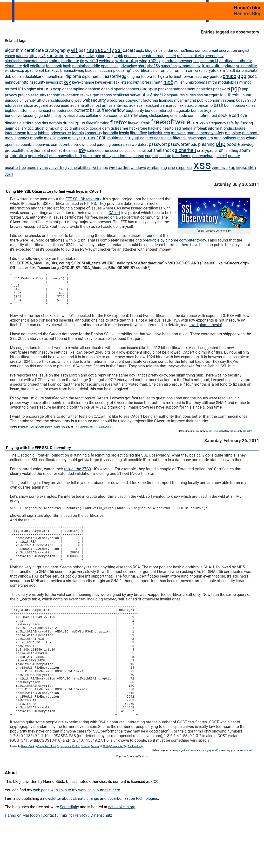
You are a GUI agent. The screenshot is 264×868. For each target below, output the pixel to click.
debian (18, 77)
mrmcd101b (15, 89)
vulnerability (247, 66)
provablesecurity (32, 95)
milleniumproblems (191, 82)
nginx (31, 89)
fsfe (230, 123)
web (78, 100)
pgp (236, 88)
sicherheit (185, 150)
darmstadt (226, 71)
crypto (211, 71)
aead (65, 105)
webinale (107, 61)
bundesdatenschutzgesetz (167, 111)
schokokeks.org (122, 844)
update (234, 156)
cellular (92, 116)
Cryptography (44, 434)
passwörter (179, 144)
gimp (50, 128)
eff (74, 50)
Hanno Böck (28, 434)
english (244, 50)
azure (192, 105)
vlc (51, 168)
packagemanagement (177, 89)
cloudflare (13, 66)
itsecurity (37, 82)
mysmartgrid (185, 100)
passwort (158, 144)
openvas (43, 145)
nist (40, 89)
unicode (12, 100)
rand (46, 151)
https (33, 56)
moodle (37, 138)
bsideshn (93, 71)
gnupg (230, 76)
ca (155, 50)
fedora (147, 77)
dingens (12, 123)
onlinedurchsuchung (240, 138)
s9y (82, 150)
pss (82, 50)
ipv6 (42, 56)
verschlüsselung (60, 100)
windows (138, 168)
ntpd (218, 138)
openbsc (12, 145)
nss (48, 89)
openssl (131, 56)
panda (117, 145)
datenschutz (247, 71)
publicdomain (209, 100)
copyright (134, 100)
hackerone (138, 128)
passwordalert (135, 145)
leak (116, 82)
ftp (237, 123)
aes (73, 105)
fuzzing (247, 123)
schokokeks (194, 56)
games (22, 56)
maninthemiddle (86, 66)
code (183, 116)
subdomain (122, 156)
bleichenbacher (43, 111)
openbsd (93, 89)
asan (140, 105)
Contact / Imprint (57, 852)
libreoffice (138, 133)
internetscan (16, 133)
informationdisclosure (227, 128)
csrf (235, 115)
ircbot (32, 133)
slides (191, 95)
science (117, 151)
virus (44, 168)
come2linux (184, 50)
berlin (229, 105)
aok (132, 105)
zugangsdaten (242, 167)
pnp (245, 89)
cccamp (109, 71)
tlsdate (165, 156)
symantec (186, 66)
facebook (54, 66)
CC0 (155, 818)
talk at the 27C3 (78, 475)
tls (82, 61)
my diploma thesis (205, 331)
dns (45, 123)
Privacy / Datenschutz (93, 852)
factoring (150, 100)
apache (31, 71)
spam (245, 150)
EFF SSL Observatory (83, 199)
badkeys (52, 71)
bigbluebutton (17, 111)
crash (200, 71)
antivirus (121, 105)
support (152, 156)
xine (171, 168)
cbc (82, 116)
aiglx (140, 50)
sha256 (153, 66)
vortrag (61, 168)
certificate (34, 50)
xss (202, 165)
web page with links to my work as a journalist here (77, 827)
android (171, 61)
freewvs (200, 123)
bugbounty (135, 111)
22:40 (105, 783)
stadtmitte (70, 61)
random (54, 95)
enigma (134, 77)
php (220, 144)
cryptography (58, 50)
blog (149, 50)
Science (85, 783)
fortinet (175, 77)
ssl (118, 50)
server (135, 95)
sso (200, 95)
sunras (138, 156)
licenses (166, 100)
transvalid (211, 66)
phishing (206, 144)
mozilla (50, 138)
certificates (145, 71)
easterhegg (115, 76)
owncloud (88, 145)
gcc (31, 128)
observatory (223, 437)
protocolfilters (17, 151)
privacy (11, 95)
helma (187, 128)
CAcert (114, 213)
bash (218, 105)
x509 (153, 61)
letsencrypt (130, 82)
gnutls (75, 128)
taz (198, 66)
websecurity (94, 100)
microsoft (250, 133)
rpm (96, 95)
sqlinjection (16, 156)
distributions (30, 123)
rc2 (180, 56)
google (96, 128)
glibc (65, 128)
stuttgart (211, 95)
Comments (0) (118, 783)
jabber (43, 133)
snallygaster (208, 151)
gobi (85, 128)
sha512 (159, 95)
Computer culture (47, 783)
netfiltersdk (177, 138)
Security (66, 434)
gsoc (252, 76)
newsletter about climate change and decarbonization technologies (101, 835)
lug (110, 56)
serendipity (214, 56)
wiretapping (157, 168)
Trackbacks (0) (105, 434)
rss (75, 151)
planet (171, 56)
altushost (93, 105)
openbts (27, 145)
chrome (162, 71)
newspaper (197, 138)
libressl (146, 82)
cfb (102, 116)
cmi (191, 71)
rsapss (106, 95)
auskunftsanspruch (162, 105)
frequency (218, 123)
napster (147, 138)
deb (8, 77)
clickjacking (159, 116)
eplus (80, 123)
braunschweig (72, 71)
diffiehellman (54, 77)
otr (76, 145)
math (158, 82)
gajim (10, 128)
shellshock (163, 150)
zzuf (9, 174)
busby (57, 116)
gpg (242, 76)
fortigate (160, 77)
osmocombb (62, 145)
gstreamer (119, 128)
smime (55, 61)
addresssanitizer (19, 105)
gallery (21, 128)
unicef (222, 156)
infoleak (200, 128)
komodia (111, 133)
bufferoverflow (111, 110)
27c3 (252, 100)
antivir (107, 105)
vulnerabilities (80, 168)
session (131, 151)
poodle (233, 144)
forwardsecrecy (196, 77)
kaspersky (94, 133)
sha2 (147, 95)
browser (185, 61)
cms (174, 116)
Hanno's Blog (248, 13)
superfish (169, 66)
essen (10, 56)
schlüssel (121, 95)
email (213, 50)
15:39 (76, 434)
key (67, 82)
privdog (247, 145)
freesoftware (171, 122)
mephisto (233, 133)
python (35, 151)
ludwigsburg (96, 56)
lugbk (118, 56)
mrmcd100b (95, 138)
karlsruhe (55, 56)
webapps (100, 168)
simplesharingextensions (26, 61)
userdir (33, 168)
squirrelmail (38, 156)
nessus (160, 138)
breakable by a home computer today (174, 240)
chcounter (114, 116)
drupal (68, 123)
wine (143, 61)
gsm (106, 128)
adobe (54, 105)
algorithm (14, 50)
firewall (134, 123)
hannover (13, 82)
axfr (183, 105)
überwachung (204, 156)
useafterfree (15, 168)
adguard (41, 105)
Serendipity (69, 844)
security (104, 50)
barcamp (205, 105)
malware (178, 133)
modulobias (228, 82)
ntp (210, 138)
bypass (69, 116)
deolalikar (33, 77)
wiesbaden (119, 167)
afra (81, 105)
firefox (119, 122)
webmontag (127, 61)
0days (241, 100)
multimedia (117, 138)
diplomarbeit (93, 77)
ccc (196, 61)
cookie (224, 115)
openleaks (110, 66)
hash (67, 66)
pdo (194, 145)
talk (223, 95)
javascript (54, 82)
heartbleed (172, 128)
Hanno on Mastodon (22, 852)
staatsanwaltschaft (66, 156)
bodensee (65, 111)
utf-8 (41, 100)
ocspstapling (73, 89)
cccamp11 (209, 61)
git (57, 128)
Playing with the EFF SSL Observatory (38, 454)
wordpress (116, 100)
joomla (78, 133)
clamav (131, 115)
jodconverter (60, 133)
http (25, 82)
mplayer (75, 138)
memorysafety (212, 133)
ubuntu (246, 95)
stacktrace (92, 156)
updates (229, 66)
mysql (133, 138)
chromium (178, 71)
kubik (70, 56)
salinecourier (98, 151)
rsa (90, 50)
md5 (168, 82)
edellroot (37, 66)
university (28, 100)
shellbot (146, 151)
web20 (92, 61)
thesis (234, 95)
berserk (241, 105)
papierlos (204, 89)
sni (222, 150)
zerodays (220, 168)
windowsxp (14, 71)
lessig (124, 133)
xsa (189, 168)
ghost (40, 128)
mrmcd (245, 82)
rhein (67, 151)
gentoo (216, 77)
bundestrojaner (204, 111)
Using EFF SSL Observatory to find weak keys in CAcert (54, 192)
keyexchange (83, 82)
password (222, 89)
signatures (176, 95)
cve (244, 115)
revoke (86, 95)
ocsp (57, 89)
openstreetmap (151, 56)
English (56, 434)
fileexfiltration (98, 123)
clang (144, 116)
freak (146, 123)
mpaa (62, 138)
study (107, 156)
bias (252, 105)
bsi (93, 110)
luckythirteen (159, 133)
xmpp (181, 168)
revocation (70, 95)
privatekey (128, 66)
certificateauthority (236, 61)
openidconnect (127, 89)
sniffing (232, 151)
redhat (56, 151)
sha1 (142, 66)
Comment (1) (88, 434)
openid (107, 89)
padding (104, 145)
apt (41, 71)
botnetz (82, 110)
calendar (166, 50)
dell (26, 66)
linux (80, 56)
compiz (201, 50)
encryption (228, 50)
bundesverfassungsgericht (28, 116)
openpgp (149, 89)
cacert (129, 50)
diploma (73, 76)
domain (55, 123)
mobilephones (17, 138)
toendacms (182, 156)
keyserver (103, 82)
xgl (161, 61)
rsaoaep (228, 100)
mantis (193, 133)
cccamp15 (125, 71)
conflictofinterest (203, 116)
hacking (155, 128)
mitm (213, 82)
